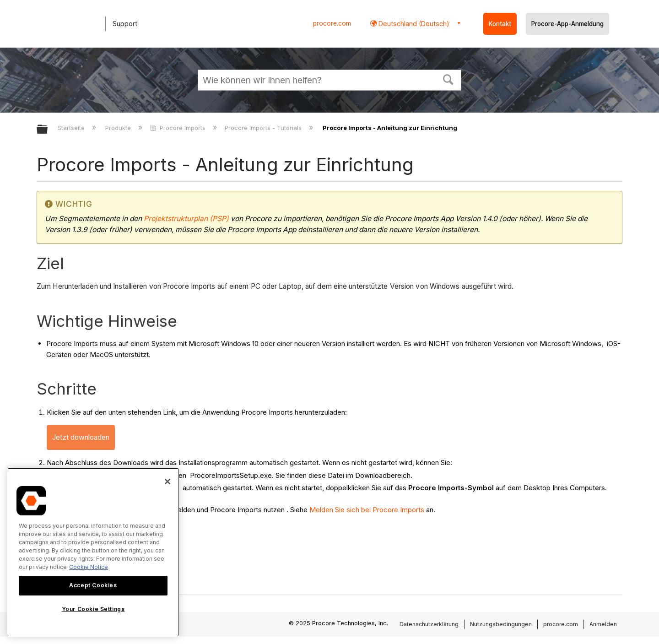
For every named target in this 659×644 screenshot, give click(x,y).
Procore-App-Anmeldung (567, 24)
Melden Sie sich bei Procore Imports (367, 510)
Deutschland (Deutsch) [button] (413, 24)
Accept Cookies (93, 585)
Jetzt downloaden (81, 437)
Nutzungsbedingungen (501, 624)
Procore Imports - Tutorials (264, 128)
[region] (93, 552)
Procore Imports (178, 128)
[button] (448, 79)
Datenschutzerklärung (429, 624)
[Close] (167, 482)
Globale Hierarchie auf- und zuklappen (48, 130)
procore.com (332, 23)
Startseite (72, 128)
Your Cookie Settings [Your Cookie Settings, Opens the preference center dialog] (93, 609)
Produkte (119, 128)
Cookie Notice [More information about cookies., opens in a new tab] (89, 567)
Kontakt (500, 24)
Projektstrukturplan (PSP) (186, 219)
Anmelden (603, 624)
